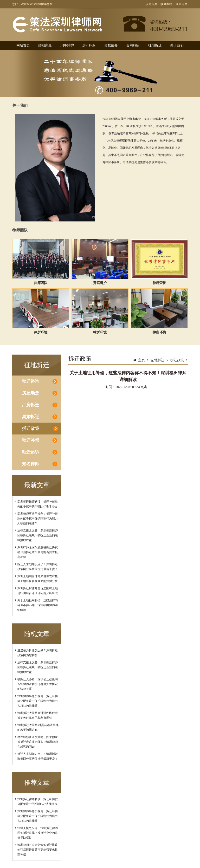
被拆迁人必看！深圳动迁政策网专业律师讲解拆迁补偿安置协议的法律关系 (38, 684)
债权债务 (111, 45)
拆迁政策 (31, 428)
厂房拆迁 (31, 405)
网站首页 (23, 45)
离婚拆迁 (31, 417)
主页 (142, 360)
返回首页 (181, 4)
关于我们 (177, 45)
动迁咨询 (31, 381)
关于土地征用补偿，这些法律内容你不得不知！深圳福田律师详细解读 (38, 605)
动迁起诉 (31, 452)
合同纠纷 (133, 45)
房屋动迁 (31, 393)
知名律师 (31, 464)
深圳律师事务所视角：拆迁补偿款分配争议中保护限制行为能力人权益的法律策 (38, 518)
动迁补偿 (31, 440)
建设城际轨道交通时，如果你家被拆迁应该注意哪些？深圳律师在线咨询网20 (38, 742)
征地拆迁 (155, 45)
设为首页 (151, 4)
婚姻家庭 (45, 45)
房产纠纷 (89, 45)
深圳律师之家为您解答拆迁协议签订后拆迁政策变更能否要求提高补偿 (38, 552)
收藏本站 (166, 4)
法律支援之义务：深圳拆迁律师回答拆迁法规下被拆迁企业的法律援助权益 (38, 535)
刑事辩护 (67, 45)
